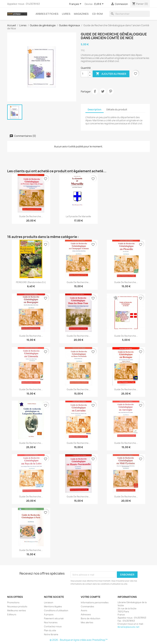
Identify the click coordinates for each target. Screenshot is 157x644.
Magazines (81, 14)
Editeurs (12, 614)
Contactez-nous (53, 626)
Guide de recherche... (31, 216)
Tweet (103, 91)
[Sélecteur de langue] (76, 4)
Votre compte (91, 597)
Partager (95, 91)
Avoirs (84, 610)
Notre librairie (51, 634)
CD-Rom (97, 14)
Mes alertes (87, 622)
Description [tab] (95, 110)
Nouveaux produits (17, 606)
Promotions (13, 602)
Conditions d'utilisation (56, 610)
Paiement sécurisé (54, 618)
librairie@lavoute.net (128, 627)
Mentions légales (53, 606)
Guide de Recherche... (78, 336)
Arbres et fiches (47, 14)
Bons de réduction (91, 618)
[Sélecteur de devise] (99, 4)
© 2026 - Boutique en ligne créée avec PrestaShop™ (79, 640)
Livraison (49, 602)
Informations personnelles (95, 602)
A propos (49, 614)
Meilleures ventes (17, 610)
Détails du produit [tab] (117, 110)
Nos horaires (51, 622)
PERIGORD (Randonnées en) (31, 282)
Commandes (87, 606)
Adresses (86, 614)
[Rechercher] (130, 14)
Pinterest (111, 91)
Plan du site (50, 630)
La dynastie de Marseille (78, 216)
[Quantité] (84, 74)
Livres (66, 14)
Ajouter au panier (111, 74)
